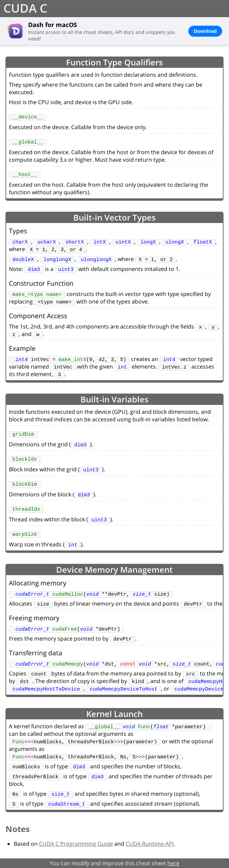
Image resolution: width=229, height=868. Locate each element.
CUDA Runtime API (150, 844)
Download (205, 31)
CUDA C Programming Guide (76, 844)
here (173, 863)
